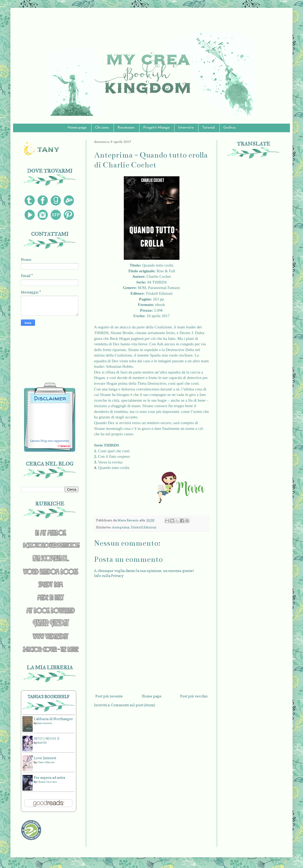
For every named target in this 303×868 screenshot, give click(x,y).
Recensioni (126, 128)
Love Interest (45, 758)
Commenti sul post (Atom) (133, 705)
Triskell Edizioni (144, 527)
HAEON (42, 743)
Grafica (229, 128)
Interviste (186, 128)
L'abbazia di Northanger (53, 719)
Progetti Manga (156, 128)
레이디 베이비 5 (46, 738)
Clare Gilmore (46, 762)
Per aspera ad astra (49, 777)
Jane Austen (45, 723)
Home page (77, 128)
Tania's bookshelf (49, 697)
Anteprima (121, 527)
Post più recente (109, 696)
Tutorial (208, 128)
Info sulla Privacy (109, 575)
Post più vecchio (194, 696)
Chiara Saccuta (47, 782)
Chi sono (102, 128)
